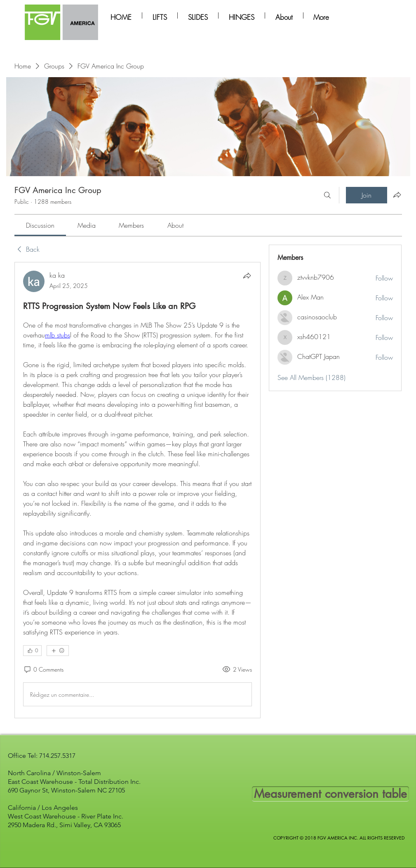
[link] (40, 225)
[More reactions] (58, 651)
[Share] (247, 276)
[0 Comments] (43, 670)
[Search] (327, 195)
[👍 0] (32, 651)
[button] (160, 15)
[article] (138, 490)
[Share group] (397, 195)
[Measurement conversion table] (330, 794)
